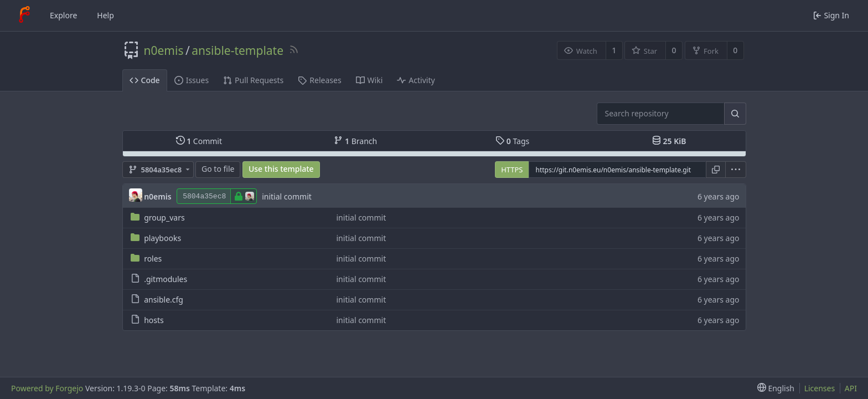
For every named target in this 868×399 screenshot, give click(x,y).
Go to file (218, 169)
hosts (154, 320)
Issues (192, 80)
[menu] (736, 170)
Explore (63, 15)
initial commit (287, 196)
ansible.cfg (164, 300)
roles (153, 259)
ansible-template (237, 50)
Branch (355, 141)
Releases (319, 80)
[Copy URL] (716, 170)
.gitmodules (166, 279)
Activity (416, 80)
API (851, 388)
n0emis (164, 50)
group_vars (164, 218)
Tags (512, 141)
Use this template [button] (281, 169)
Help (105, 15)
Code (145, 80)
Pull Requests (253, 80)
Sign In (831, 15)
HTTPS (512, 170)
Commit (199, 141)
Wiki (370, 80)
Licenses (820, 388)
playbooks (162, 238)
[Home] (24, 16)
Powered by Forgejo (47, 388)
